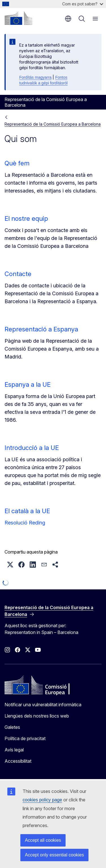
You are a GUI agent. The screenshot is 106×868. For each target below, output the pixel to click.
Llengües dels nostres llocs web (37, 716)
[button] (10, 565)
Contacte (18, 274)
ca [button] (68, 19)
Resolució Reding (25, 523)
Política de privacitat (25, 738)
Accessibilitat (18, 761)
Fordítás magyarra (35, 77)
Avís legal (14, 750)
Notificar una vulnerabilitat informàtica (43, 705)
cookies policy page (42, 800)
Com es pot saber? (83, 4)
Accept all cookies (43, 840)
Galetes (12, 727)
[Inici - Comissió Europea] (18, 18)
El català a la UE (27, 511)
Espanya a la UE (28, 384)
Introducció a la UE (32, 448)
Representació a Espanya (41, 329)
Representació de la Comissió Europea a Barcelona (53, 124)
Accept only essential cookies (54, 855)
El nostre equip (26, 218)
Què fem (17, 163)
